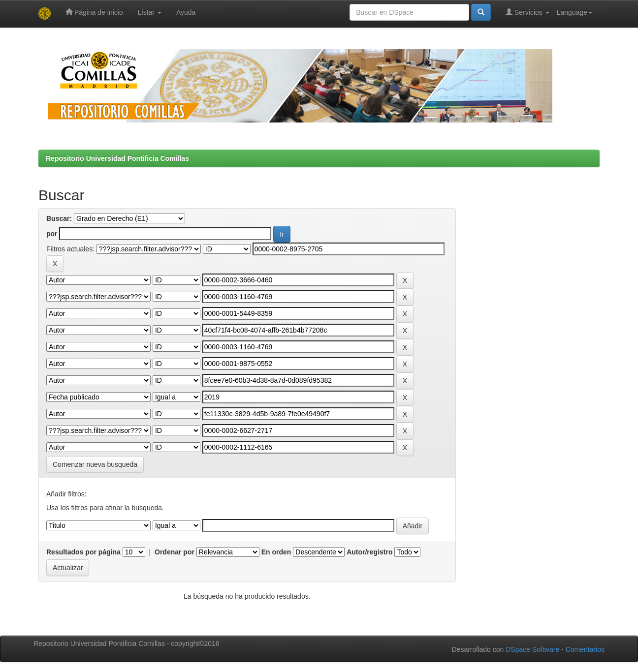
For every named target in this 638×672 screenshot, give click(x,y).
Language (574, 12)
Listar (150, 12)
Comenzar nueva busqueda (95, 464)
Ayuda (186, 12)
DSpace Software (532, 649)
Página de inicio (94, 12)
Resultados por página (83, 552)
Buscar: (59, 218)
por (52, 234)
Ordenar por (175, 552)
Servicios (527, 12)
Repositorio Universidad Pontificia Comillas (117, 158)
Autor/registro (369, 552)
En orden (276, 552)
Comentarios (585, 649)
